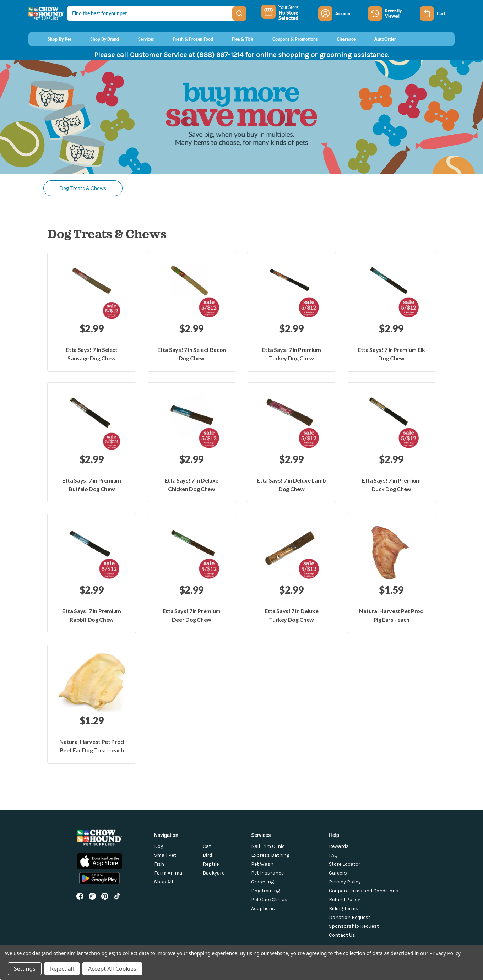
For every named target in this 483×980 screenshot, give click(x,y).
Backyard (214, 873)
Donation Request (350, 917)
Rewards (339, 846)
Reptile (211, 864)
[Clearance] (339, 39)
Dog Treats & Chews (83, 188)
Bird (207, 855)
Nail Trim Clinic (268, 846)
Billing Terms (344, 908)
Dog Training (265, 891)
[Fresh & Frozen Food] (186, 39)
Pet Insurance (267, 873)
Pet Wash (262, 864)
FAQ (333, 855)
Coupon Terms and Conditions (364, 891)
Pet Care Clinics (269, 900)
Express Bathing (270, 855)
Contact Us (342, 935)
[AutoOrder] (379, 39)
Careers (338, 873)
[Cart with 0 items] (437, 13)
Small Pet (165, 855)
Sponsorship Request (354, 926)
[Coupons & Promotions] (288, 39)
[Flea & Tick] (236, 39)
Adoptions (263, 908)
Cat (207, 846)
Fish (159, 864)
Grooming (262, 882)
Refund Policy (344, 900)
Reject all (62, 969)
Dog (159, 846)
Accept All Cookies (112, 969)
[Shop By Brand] (98, 39)
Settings (25, 969)
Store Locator (345, 864)
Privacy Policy (345, 882)
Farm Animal (169, 873)
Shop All (164, 882)
